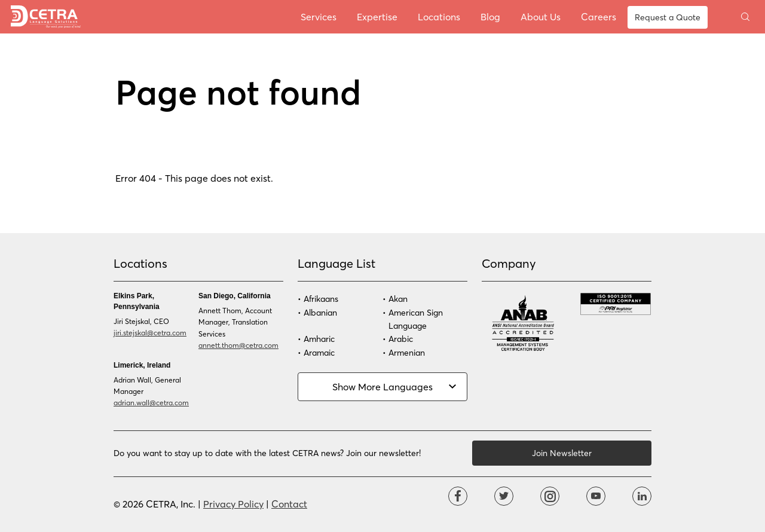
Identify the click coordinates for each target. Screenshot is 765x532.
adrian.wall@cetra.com (151, 402)
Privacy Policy (233, 504)
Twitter (504, 496)
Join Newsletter (562, 453)
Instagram (550, 496)
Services (319, 16)
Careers (599, 16)
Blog (490, 16)
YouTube (596, 496)
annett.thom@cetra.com (238, 345)
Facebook (458, 496)
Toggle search (745, 17)
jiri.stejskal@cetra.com (150, 332)
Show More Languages (382, 386)
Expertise (377, 16)
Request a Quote (668, 17)
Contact (289, 504)
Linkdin (642, 496)
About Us (541, 16)
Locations (439, 16)
